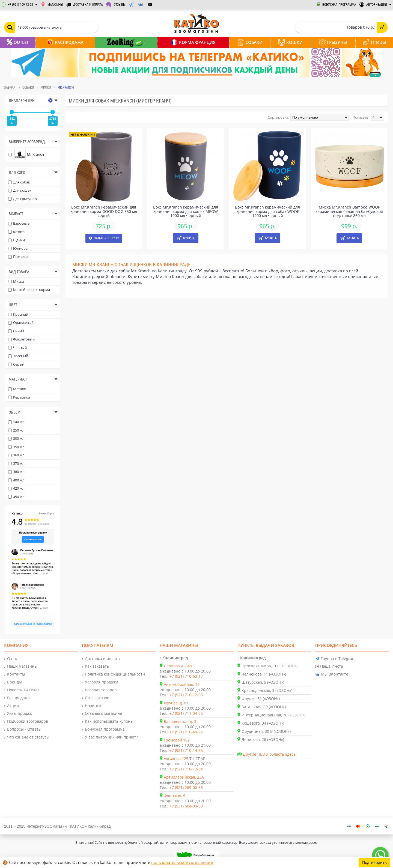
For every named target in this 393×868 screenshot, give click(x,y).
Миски (46, 88)
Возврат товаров (99, 690)
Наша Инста (329, 666)
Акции (11, 706)
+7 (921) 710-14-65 (186, 750)
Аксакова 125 (176, 759)
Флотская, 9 (175, 796)
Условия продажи (100, 682)
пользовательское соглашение (182, 862)
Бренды (13, 682)
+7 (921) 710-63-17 (186, 676)
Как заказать (95, 666)
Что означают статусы (27, 737)
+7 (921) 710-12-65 (186, 695)
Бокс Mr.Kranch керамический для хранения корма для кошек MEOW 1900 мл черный (186, 211)
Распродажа (17, 698)
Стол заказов (96, 698)
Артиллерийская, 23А (184, 777)
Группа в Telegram (335, 659)
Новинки (92, 706)
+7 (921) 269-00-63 (186, 787)
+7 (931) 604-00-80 (186, 806)
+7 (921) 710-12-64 (186, 769)
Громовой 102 (177, 740)
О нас (11, 659)
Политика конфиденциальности (113, 674)
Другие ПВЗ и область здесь (269, 754)
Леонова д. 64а (178, 666)
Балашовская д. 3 (180, 721)
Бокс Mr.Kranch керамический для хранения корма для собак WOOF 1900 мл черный (267, 211)
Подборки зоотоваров (26, 721)
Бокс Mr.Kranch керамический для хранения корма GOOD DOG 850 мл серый (104, 211)
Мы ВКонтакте (332, 674)
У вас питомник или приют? (110, 737)
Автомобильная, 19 (182, 684)
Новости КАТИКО (22, 690)
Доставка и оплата (101, 659)
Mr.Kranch (66, 88)
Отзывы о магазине (102, 714)
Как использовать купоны (108, 721)
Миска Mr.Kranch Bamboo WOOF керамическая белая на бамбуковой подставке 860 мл (349, 211)
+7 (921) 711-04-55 (186, 713)
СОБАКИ (28, 88)
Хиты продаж (18, 714)
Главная (9, 88)
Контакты (15, 674)
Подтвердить (374, 862)
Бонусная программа (103, 729)
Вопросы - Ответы (23, 729)
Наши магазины (21, 666)
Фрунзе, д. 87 (176, 703)
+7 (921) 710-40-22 (186, 732)
